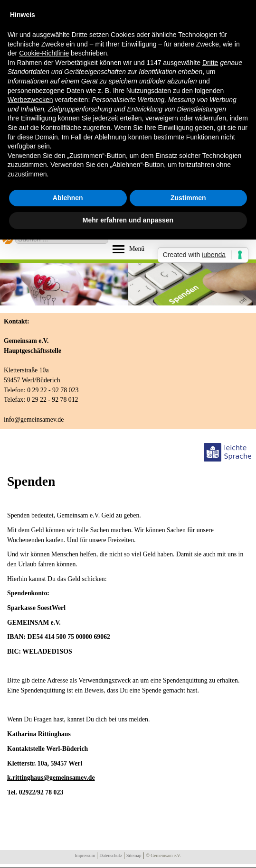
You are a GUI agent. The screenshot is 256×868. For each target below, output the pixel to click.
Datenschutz (111, 855)
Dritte (210, 63)
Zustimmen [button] (188, 198)
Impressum (85, 855)
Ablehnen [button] (68, 198)
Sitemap (134, 855)
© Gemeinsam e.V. (164, 855)
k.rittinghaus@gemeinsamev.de (51, 778)
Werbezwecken (30, 100)
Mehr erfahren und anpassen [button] (128, 220)
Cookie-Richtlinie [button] (44, 53)
